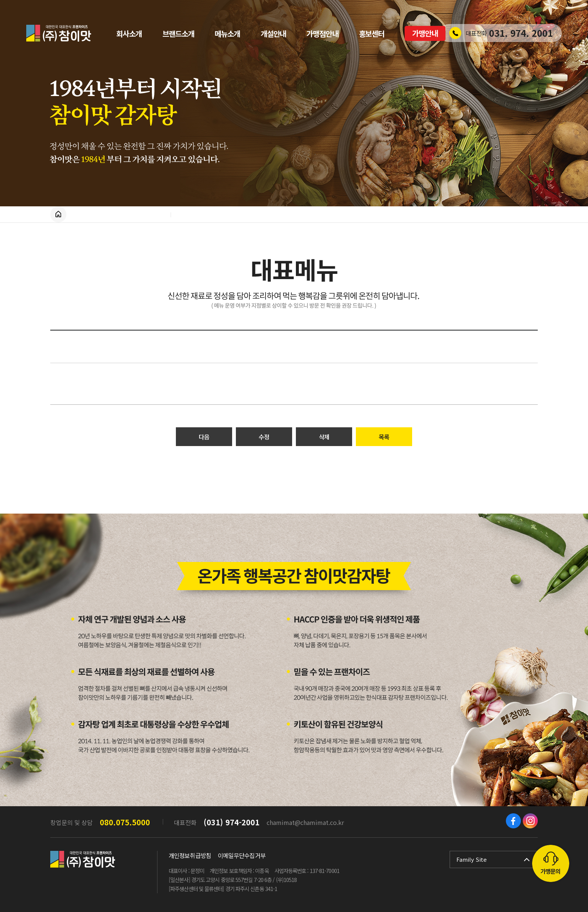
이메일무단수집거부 (242, 855)
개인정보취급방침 (190, 855)
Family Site (472, 859)
